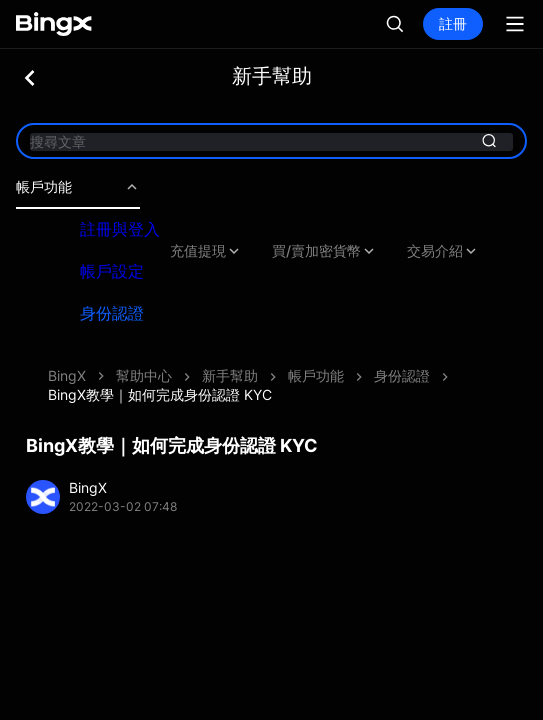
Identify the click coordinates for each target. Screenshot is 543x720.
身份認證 (112, 313)
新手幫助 (230, 375)
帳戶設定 (112, 271)
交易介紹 (443, 251)
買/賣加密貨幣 (324, 251)
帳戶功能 (78, 187)
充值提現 (206, 251)
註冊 (453, 23)
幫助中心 (144, 375)
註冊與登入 (120, 229)
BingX (67, 375)
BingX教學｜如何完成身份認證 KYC (160, 394)
